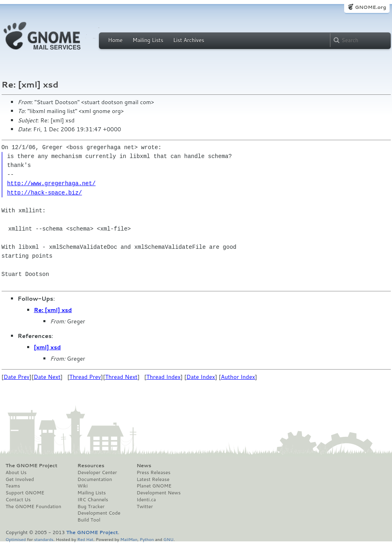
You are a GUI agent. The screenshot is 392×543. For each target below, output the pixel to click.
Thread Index (164, 377)
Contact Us (18, 500)
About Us (16, 472)
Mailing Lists (148, 40)
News (144, 466)
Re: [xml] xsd (53, 310)
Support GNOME (25, 493)
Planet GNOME (154, 486)
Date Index (201, 377)
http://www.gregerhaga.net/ (51, 183)
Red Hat (85, 539)
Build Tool (89, 520)
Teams (13, 486)
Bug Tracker (91, 507)
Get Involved (20, 479)
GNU (168, 539)
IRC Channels (93, 500)
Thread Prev (85, 377)
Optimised (16, 539)
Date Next (47, 377)
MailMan (129, 539)
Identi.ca (146, 500)
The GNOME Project (32, 466)
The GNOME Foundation (34, 507)
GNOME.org (370, 7)
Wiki (82, 486)
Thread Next (121, 377)
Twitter (145, 507)
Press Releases (153, 472)
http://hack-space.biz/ (44, 193)
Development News (159, 493)
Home (116, 40)
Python (147, 539)
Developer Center (97, 472)
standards (44, 539)
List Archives (189, 40)
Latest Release (153, 479)
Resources (91, 466)
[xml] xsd (47, 347)
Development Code (99, 513)
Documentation (95, 479)
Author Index (238, 377)
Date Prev (17, 377)
